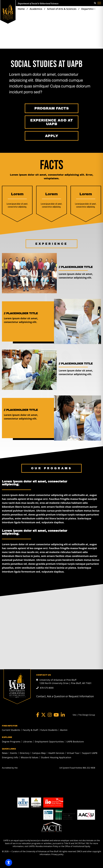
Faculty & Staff (30, 730)
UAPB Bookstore (75, 742)
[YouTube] (56, 715)
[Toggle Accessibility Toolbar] (9, 863)
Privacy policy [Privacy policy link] (57, 854)
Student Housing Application (56, 757)
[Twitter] (43, 715)
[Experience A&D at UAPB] (52, 122)
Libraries (28, 742)
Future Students (49, 730)
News (5, 753)
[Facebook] (38, 715)
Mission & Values (30, 757)
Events (14, 753)
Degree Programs (11, 742)
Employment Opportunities (49, 742)
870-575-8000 (47, 688)
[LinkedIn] (63, 715)
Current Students (11, 730)
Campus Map (39, 753)
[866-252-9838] (89, 768)
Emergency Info (10, 757)
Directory (25, 753)
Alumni (64, 730)
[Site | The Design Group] (84, 715)
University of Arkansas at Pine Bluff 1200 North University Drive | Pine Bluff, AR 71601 (65, 681)
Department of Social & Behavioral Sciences (38, 4)
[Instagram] (50, 715)
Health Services (56, 753)
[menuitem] (10, 730)
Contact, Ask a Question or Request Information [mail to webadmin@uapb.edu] (65, 696)
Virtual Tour (73, 753)
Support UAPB (90, 753)
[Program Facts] (52, 108)
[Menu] (99, 3)
